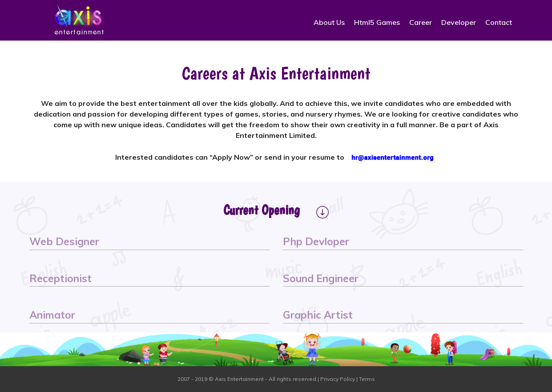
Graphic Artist (318, 315)
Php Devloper (316, 241)
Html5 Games (377, 22)
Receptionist (60, 278)
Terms (367, 379)
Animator (52, 315)
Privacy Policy (338, 379)
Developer (459, 22)
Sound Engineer (321, 278)
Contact (499, 22)
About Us (329, 22)
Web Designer (64, 241)
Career (421, 22)
